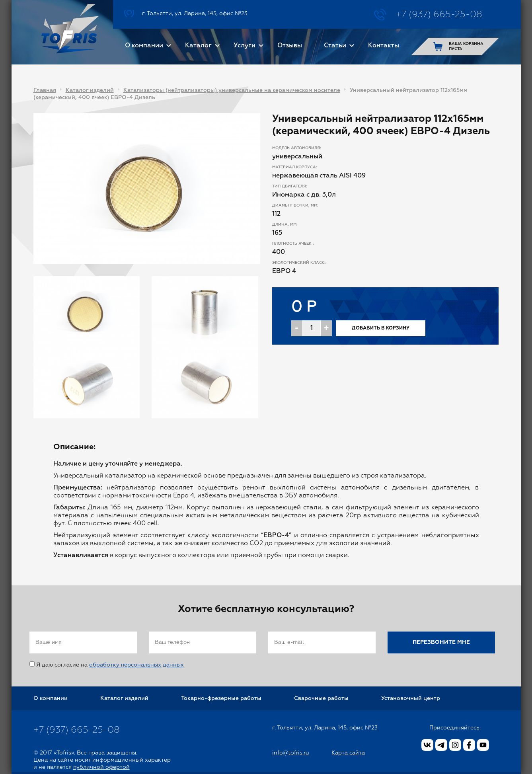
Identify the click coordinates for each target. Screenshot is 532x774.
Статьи (335, 46)
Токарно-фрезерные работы (221, 698)
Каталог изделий (90, 90)
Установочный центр (411, 698)
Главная (45, 90)
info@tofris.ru (291, 753)
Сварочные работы (321, 698)
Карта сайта (348, 753)
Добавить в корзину (381, 328)
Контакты (384, 46)
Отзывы (290, 46)
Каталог (198, 46)
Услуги (245, 46)
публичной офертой (101, 767)
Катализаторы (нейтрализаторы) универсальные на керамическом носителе (232, 90)
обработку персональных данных (136, 665)
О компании (144, 46)
